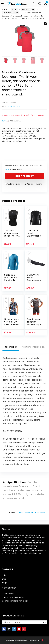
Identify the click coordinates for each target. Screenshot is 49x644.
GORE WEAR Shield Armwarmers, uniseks (34, 279)
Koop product (25, 176)
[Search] (34, 4)
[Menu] (3, 4)
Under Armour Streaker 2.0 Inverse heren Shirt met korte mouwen (12, 324)
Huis (4, 575)
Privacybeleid (8, 594)
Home (5, 9)
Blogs (4, 583)
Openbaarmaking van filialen (15, 601)
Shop (14, 9)
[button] (46, 23)
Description (11, 347)
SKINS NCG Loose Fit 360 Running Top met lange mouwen (11, 280)
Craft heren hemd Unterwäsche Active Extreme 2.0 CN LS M (35, 237)
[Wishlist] (40, 4)
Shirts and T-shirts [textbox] (24, 622)
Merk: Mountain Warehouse (32, 513)
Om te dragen (28, 9)
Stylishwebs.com (31, 640)
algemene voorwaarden (13, 597)
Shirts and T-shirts (11, 13)
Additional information (33, 347)
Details (5, 121)
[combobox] (24, 622)
